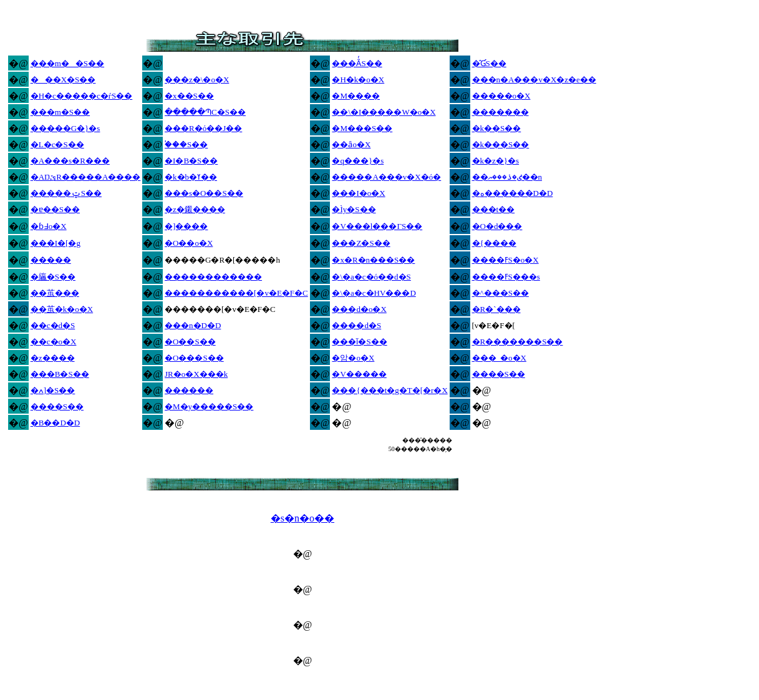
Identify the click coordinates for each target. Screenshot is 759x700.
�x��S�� (189, 96)
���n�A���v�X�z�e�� (534, 80)
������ (189, 390)
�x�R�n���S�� (373, 260)
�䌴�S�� (53, 277)
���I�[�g (56, 243)
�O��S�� (190, 342)
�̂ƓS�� (489, 63)
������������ (213, 277)
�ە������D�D (513, 193)
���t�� (494, 209)
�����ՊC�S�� (205, 112)
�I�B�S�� (191, 161)
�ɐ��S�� (55, 209)
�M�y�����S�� (209, 406)
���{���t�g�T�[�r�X (389, 390)
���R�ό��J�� (203, 128)
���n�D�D (193, 325)
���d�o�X (359, 309)
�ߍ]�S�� (53, 390)
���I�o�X (358, 193)
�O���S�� (194, 358)
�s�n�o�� (302, 518)
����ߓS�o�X (505, 260)
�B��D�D (55, 423)
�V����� (359, 374)
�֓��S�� (186, 144)
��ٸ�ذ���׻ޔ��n (507, 177)
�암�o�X (353, 358)
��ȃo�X (351, 144)
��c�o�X (54, 342)
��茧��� (55, 293)
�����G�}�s (65, 128)
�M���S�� (362, 128)
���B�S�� (60, 374)
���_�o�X (499, 358)
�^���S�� (500, 293)
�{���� (494, 243)
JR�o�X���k (196, 374)
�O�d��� (497, 226)
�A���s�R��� (70, 161)
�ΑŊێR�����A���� (86, 177)
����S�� (499, 374)
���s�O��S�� (204, 193)
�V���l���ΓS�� (377, 226)
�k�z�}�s (496, 161)
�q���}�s (358, 161)
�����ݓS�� (66, 193)
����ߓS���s (506, 277)
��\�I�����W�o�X (384, 112)
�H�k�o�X (358, 80)
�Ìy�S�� (354, 209)
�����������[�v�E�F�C (236, 293)
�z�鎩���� (195, 209)
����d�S (356, 325)
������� (500, 112)
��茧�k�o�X (62, 309)
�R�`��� (496, 309)
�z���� (53, 358)
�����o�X (501, 96)
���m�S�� (60, 112)
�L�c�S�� (57, 144)
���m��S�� (67, 63)
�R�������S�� (518, 342)
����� (51, 260)
